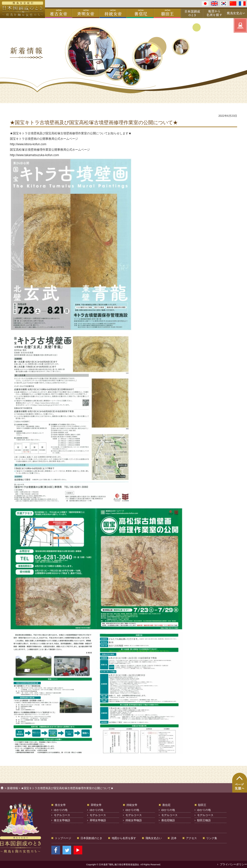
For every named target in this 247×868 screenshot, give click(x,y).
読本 (174, 838)
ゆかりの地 (61, 810)
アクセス (191, 838)
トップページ (63, 838)
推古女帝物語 (62, 820)
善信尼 (166, 805)
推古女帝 (60, 805)
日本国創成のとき (91, 838)
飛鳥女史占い (154, 838)
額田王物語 (204, 820)
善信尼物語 (168, 820)
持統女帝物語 (134, 820)
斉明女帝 (96, 805)
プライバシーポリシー (233, 864)
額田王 (202, 805)
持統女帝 (132, 805)
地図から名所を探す (124, 838)
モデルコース (62, 815)
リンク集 (212, 838)
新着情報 (13, 788)
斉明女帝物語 (98, 820)
